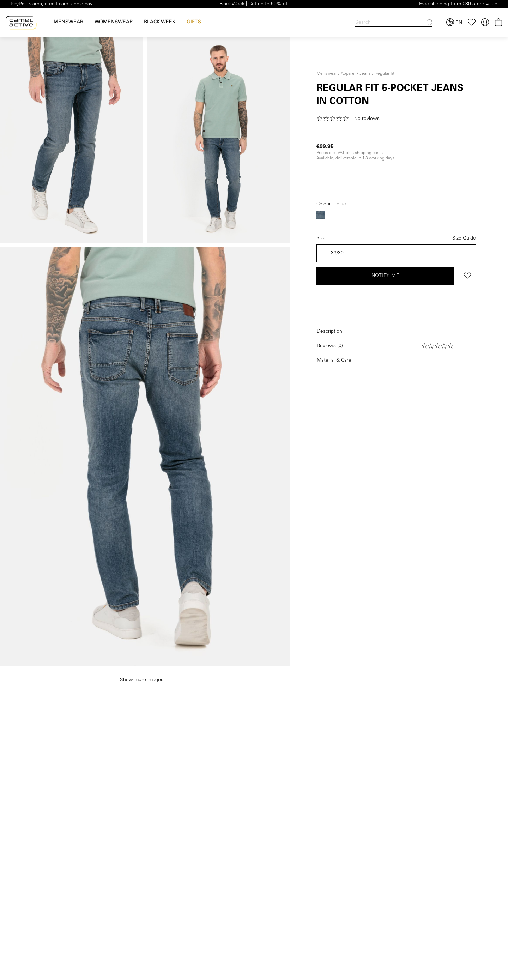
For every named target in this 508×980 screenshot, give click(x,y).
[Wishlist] (472, 22)
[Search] (393, 23)
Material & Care (334, 361)
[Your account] (485, 22)
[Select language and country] (454, 23)
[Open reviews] (396, 346)
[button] (350, 119)
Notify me (386, 276)
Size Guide (464, 238)
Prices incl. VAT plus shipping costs (350, 153)
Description (329, 332)
